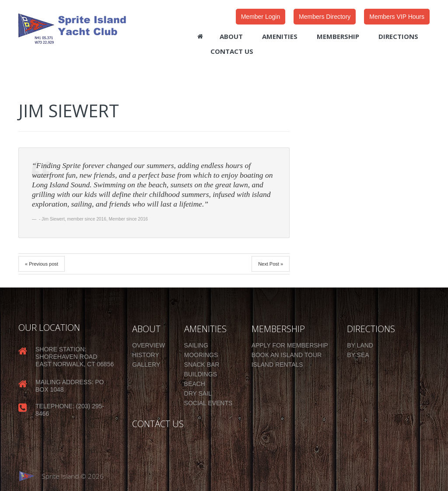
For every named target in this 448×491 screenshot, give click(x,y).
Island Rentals (277, 365)
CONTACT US (158, 424)
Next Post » (271, 264)
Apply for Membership (290, 345)
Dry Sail (198, 393)
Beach (195, 384)
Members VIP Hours (397, 17)
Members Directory (325, 17)
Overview (149, 345)
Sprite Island (60, 476)
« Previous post (42, 264)
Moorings (201, 355)
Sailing (196, 345)
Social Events (208, 403)
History (146, 355)
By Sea (358, 355)
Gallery (146, 365)
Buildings (201, 374)
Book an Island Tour (287, 355)
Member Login (261, 17)
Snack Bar (202, 365)
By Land (360, 345)
